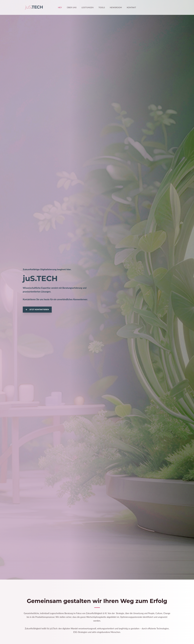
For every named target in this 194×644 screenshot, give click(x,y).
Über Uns (73, 7)
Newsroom (114, 7)
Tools (101, 7)
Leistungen (88, 7)
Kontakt (129, 7)
